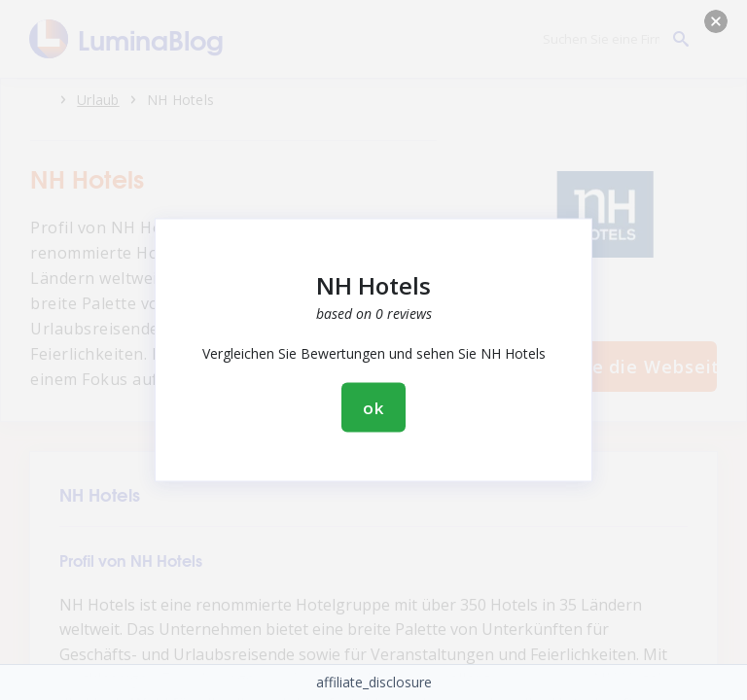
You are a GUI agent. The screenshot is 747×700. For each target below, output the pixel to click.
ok (373, 408)
